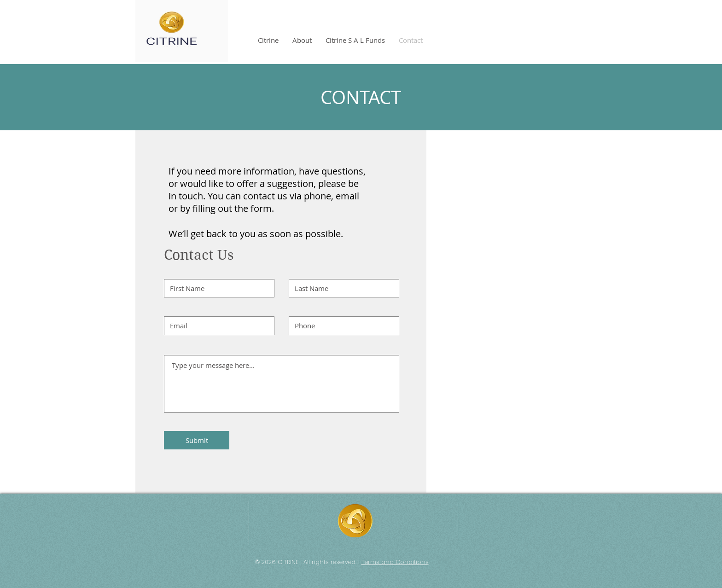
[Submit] (197, 440)
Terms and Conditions (395, 562)
